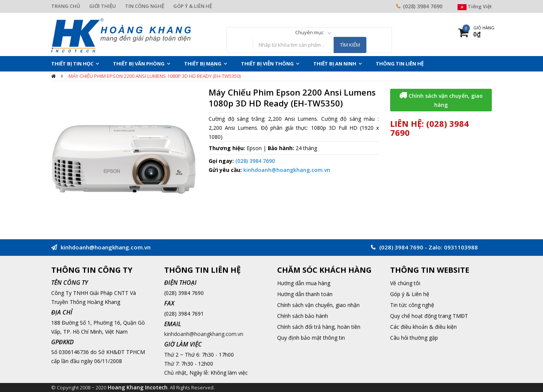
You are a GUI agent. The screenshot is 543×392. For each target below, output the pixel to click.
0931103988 (461, 247)
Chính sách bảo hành (303, 316)
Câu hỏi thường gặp (414, 338)
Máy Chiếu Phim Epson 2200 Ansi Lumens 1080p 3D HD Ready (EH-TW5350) (155, 76)
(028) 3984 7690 (423, 6)
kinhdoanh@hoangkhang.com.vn (287, 170)
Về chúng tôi (405, 283)
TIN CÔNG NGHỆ (145, 6)
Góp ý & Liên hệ (410, 294)
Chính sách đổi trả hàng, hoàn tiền (319, 327)
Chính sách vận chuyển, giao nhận (318, 305)
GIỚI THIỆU (103, 6)
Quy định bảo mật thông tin (311, 338)
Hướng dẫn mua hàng (304, 283)
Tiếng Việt (475, 6)
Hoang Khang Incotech (138, 387)
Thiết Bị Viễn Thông (267, 64)
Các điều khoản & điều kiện (423, 327)
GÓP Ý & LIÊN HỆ (193, 6)
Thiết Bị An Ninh (335, 64)
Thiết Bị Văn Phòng (139, 64)
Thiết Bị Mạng (203, 64)
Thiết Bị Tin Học (72, 64)
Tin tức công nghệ (412, 305)
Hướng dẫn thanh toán (305, 294)
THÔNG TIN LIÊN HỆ (400, 64)
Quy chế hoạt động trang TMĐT (429, 316)
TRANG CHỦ (66, 6)
